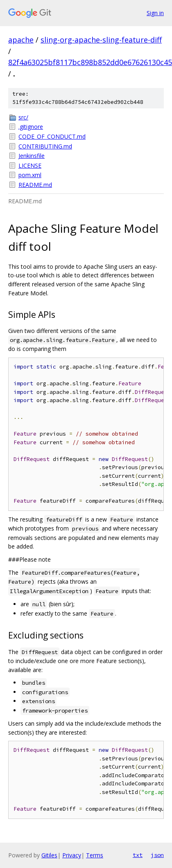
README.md (35, 185)
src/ (23, 117)
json (157, 855)
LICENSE (30, 165)
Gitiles (49, 855)
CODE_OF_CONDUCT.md (52, 136)
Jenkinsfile (32, 156)
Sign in (155, 13)
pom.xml (30, 175)
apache (21, 40)
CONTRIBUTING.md (45, 146)
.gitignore (31, 127)
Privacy (72, 855)
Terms (95, 855)
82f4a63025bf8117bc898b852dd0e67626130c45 (90, 62)
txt (138, 855)
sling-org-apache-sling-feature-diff (101, 40)
